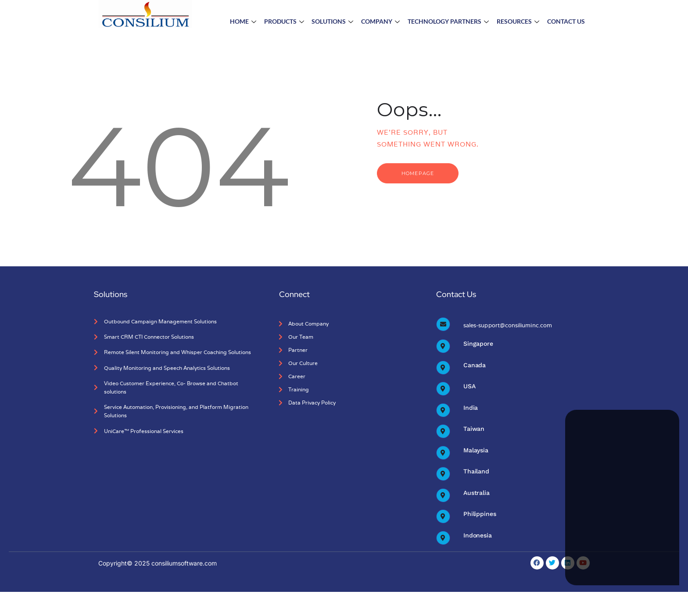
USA (469, 387)
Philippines (480, 516)
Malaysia (476, 451)
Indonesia (478, 537)
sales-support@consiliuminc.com (507, 325)
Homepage (420, 173)
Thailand (476, 473)
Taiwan (474, 430)
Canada (475, 365)
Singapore (478, 344)
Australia (477, 494)
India (471, 408)
